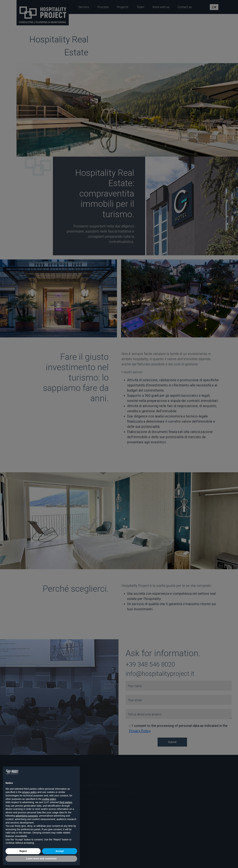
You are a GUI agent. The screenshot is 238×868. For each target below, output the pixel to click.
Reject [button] (23, 851)
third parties (66, 802)
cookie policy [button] (49, 799)
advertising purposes (27, 816)
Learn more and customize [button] (41, 859)
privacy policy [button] (29, 792)
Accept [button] (60, 851)
